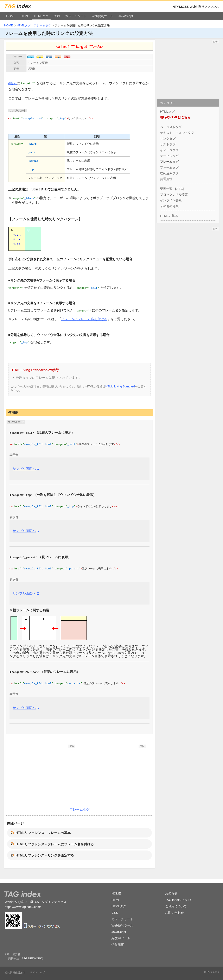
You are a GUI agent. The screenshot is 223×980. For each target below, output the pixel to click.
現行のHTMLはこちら (175, 117)
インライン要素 (38, 63)
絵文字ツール (121, 938)
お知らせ (171, 893)
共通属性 (166, 179)
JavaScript (126, 16)
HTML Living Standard (120, 386)
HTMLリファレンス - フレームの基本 (43, 833)
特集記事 (118, 945)
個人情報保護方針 (15, 973)
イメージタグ (169, 150)
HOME (11, 16)
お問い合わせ (174, 913)
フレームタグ (43, 25)
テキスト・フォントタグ (177, 133)
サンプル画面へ (24, 469)
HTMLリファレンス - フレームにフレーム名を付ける (55, 844)
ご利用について (176, 906)
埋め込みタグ (169, 173)
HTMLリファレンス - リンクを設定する (45, 855)
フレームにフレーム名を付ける (84, 319)
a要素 (31, 69)
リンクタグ (168, 138)
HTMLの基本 (169, 216)
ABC (180, 189)
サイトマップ (37, 973)
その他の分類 (169, 206)
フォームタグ (169, 167)
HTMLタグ (41, 16)
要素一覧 (166, 189)
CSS (57, 16)
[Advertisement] (44, 774)
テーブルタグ (169, 156)
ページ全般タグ (171, 127)
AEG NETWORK (32, 958)
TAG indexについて (179, 900)
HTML (25, 16)
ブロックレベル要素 (174, 194)
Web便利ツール (103, 16)
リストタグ (168, 144)
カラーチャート (76, 16)
